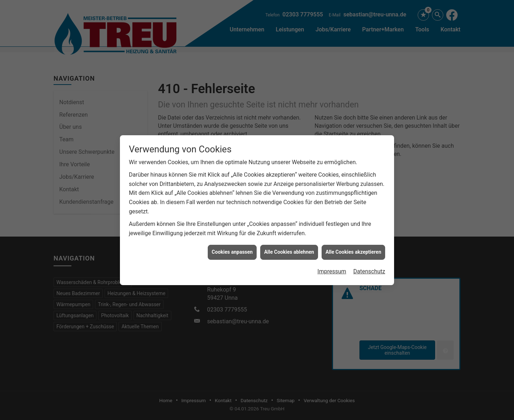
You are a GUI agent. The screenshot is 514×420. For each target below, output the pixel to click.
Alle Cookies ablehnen (289, 250)
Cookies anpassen (232, 250)
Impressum (332, 269)
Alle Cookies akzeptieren (353, 250)
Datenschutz (369, 269)
